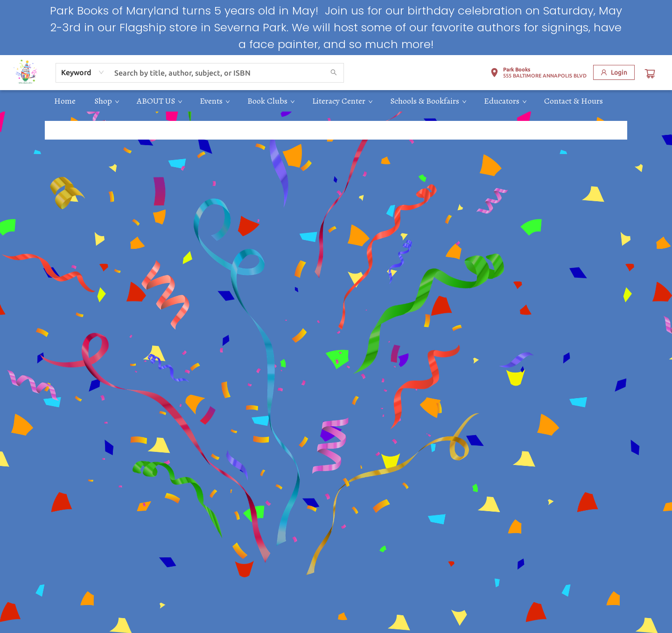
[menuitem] (65, 101)
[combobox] (83, 72)
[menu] (336, 101)
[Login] (614, 72)
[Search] (334, 73)
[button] (538, 74)
